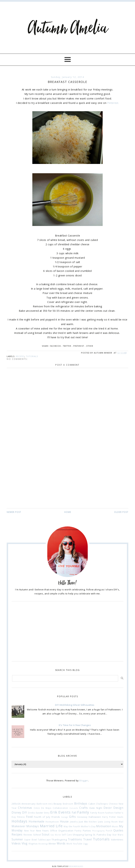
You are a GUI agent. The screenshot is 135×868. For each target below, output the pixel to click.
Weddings (43, 844)
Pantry (78, 831)
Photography (98, 831)
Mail (121, 822)
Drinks (32, 813)
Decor (108, 808)
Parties (87, 831)
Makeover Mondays (25, 826)
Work (69, 844)
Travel (88, 839)
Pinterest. (113, 103)
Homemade (36, 821)
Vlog (25, 843)
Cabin (92, 804)
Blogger (84, 780)
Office (54, 831)
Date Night (96, 808)
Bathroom (42, 804)
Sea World (56, 835)
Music (115, 826)
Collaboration (60, 808)
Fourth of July (42, 817)
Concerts (74, 808)
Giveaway (82, 817)
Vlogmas (33, 844)
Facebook (55, 346)
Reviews (28, 835)
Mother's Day (88, 826)
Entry (47, 813)
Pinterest (79, 346)
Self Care (67, 835)
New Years (42, 831)
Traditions (75, 839)
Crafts (84, 808)
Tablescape (44, 840)
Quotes (118, 830)
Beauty (58, 804)
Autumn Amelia (67, 29)
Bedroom (68, 804)
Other (90, 346)
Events (65, 812)
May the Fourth (72, 826)
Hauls (120, 817)
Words (61, 843)
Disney (16, 812)
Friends (56, 817)
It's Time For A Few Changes (75, 725)
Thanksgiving (59, 840)
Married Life (51, 826)
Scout (46, 834)
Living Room (111, 822)
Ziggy (86, 844)
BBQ (51, 804)
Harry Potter (109, 817)
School (37, 835)
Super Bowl (31, 840)
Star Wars (118, 835)
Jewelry (74, 822)
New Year (30, 831)
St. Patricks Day (102, 835)
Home (68, 512)
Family (83, 812)
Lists (101, 822)
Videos (16, 843)
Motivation (104, 826)
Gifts (72, 817)
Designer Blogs (76, 866)
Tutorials (32, 356)
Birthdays (81, 804)
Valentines (117, 840)
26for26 (16, 804)
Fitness (21, 817)
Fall (74, 812)
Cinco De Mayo (43, 808)
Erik (54, 812)
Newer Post (14, 512)
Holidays (19, 821)
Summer (17, 839)
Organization (66, 831)
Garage (65, 817)
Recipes (20, 356)
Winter (52, 844)
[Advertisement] (67, 481)
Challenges (102, 804)
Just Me (83, 822)
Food (29, 817)
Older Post (121, 512)
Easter (40, 813)
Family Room (97, 813)
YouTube (78, 844)
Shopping (78, 835)
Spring (88, 835)
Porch (109, 831)
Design (118, 808)
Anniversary (29, 804)
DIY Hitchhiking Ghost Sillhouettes (75, 705)
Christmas (25, 808)
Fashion (109, 813)
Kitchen (93, 822)
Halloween (95, 817)
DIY (25, 812)
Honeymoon (52, 822)
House (64, 821)
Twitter (67, 346)
